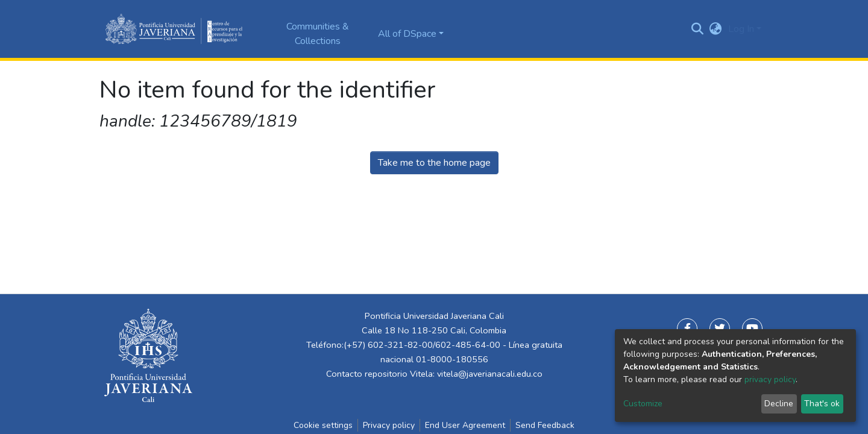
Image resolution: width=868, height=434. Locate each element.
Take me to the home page (434, 163)
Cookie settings (323, 425)
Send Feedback (545, 425)
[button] (716, 29)
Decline (779, 404)
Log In (741, 29)
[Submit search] (698, 29)
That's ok (822, 404)
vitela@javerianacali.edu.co (490, 374)
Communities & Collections (318, 34)
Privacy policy (389, 425)
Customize (643, 404)
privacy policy (770, 379)
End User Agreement (465, 425)
